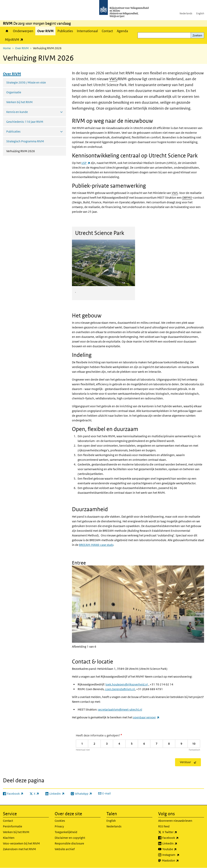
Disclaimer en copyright (70, 838)
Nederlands (186, 13)
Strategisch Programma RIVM (25, 141)
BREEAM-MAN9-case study (96, 545)
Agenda (122, 31)
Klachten (9, 838)
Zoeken (197, 35)
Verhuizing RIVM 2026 (31, 151)
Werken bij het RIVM (19, 102)
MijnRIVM (15, 40)
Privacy (59, 826)
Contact (107, 31)
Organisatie (14, 92)
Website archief (65, 849)
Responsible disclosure (69, 843)
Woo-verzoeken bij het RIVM (21, 843)
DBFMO (187, 198)
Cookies (60, 821)
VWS (113, 79)
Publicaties (65, 31)
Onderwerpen (23, 31)
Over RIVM (45, 31)
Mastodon (179, 861)
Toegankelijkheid (66, 832)
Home (7, 31)
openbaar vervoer (146, 717)
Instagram (179, 855)
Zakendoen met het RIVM (19, 849)
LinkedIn (178, 843)
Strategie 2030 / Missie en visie (26, 82)
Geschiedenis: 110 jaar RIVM (25, 122)
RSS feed (164, 826)
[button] (138, 601)
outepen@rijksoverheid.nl (131, 684)
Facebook (179, 838)
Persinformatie (13, 826)
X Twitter (178, 832)
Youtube (178, 849)
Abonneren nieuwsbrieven (175, 821)
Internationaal (87, 31)
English (200, 13)
